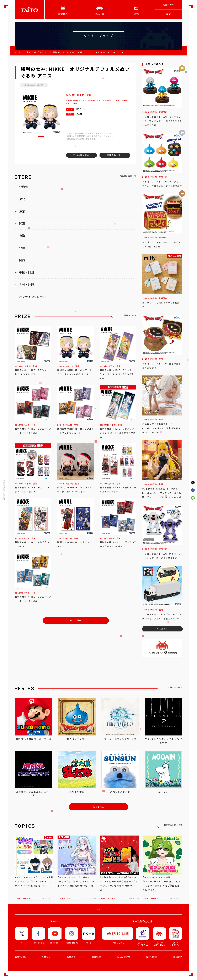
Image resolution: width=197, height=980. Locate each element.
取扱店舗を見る (81, 155)
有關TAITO (169, 5)
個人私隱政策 (123, 957)
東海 (22, 236)
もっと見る (76, 620)
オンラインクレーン (32, 297)
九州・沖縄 (27, 285)
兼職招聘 (96, 957)
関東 (22, 223)
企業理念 (46, 957)
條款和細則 (152, 957)
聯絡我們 (178, 957)
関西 (22, 260)
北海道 (24, 187)
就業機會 (71, 957)
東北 (22, 199)
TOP (18, 52)
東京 (22, 211)
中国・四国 (27, 272)
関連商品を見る (115, 155)
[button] (41, 136)
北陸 (22, 248)
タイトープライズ (36, 52)
